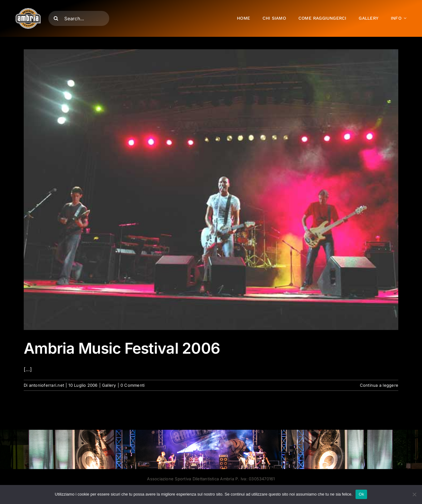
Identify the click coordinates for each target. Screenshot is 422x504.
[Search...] (79, 18)
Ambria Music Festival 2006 (122, 348)
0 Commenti (132, 385)
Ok (361, 494)
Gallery (109, 385)
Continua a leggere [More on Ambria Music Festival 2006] (379, 385)
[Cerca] (56, 18)
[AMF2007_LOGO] (28, 11)
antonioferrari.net (47, 385)
